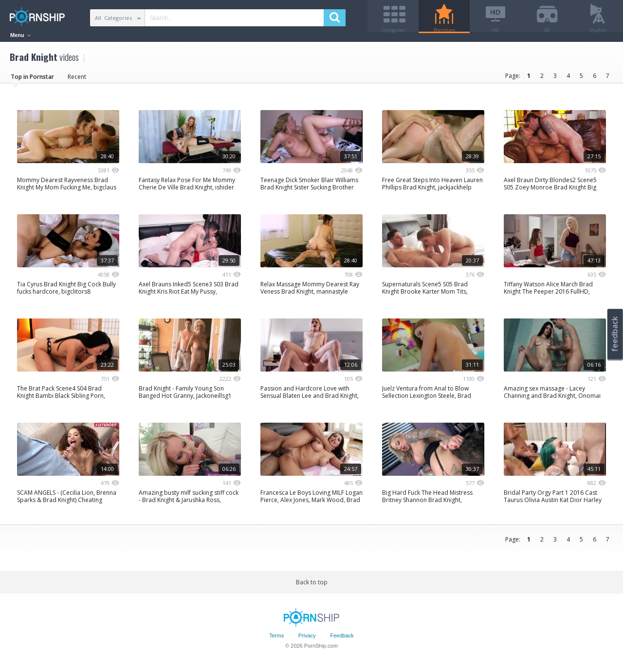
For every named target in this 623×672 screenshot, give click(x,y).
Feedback (342, 639)
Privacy (307, 639)
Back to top (312, 586)
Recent (77, 80)
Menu (20, 35)
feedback (615, 334)
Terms (276, 639)
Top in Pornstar (32, 80)
